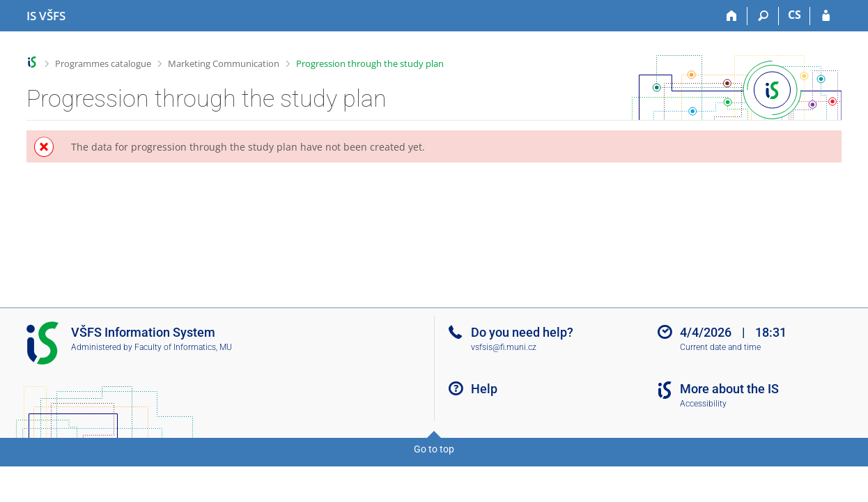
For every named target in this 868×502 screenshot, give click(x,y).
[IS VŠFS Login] (826, 16)
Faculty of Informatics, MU (183, 347)
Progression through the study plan (370, 63)
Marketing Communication (224, 63)
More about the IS (729, 389)
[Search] (763, 16)
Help (484, 389)
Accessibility (703, 404)
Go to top (434, 449)
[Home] (732, 16)
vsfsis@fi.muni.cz (504, 347)
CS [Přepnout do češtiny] (795, 15)
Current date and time (720, 347)
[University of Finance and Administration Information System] (46, 16)
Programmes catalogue (103, 63)
